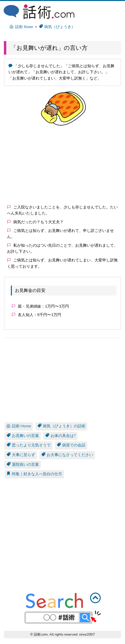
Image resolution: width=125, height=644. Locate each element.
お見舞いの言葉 (23, 436)
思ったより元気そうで (29, 445)
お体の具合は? (60, 436)
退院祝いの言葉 (23, 465)
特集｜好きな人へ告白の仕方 (34, 474)
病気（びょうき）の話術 (61, 426)
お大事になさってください (67, 455)
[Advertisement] (62, 165)
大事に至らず (21, 455)
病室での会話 (71, 445)
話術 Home (19, 426)
